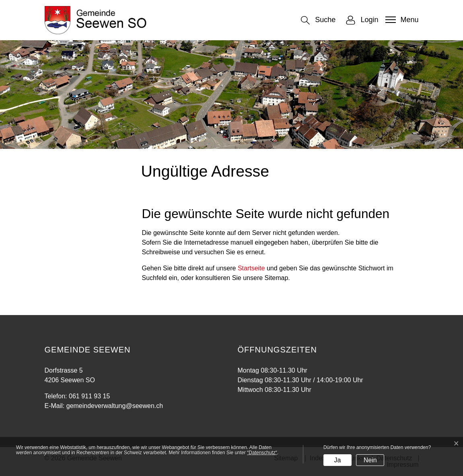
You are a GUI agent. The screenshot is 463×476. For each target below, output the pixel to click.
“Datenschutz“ (262, 453)
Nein (370, 460)
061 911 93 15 (89, 396)
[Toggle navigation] (401, 20)
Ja (337, 460)
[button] (318, 20)
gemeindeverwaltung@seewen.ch (115, 406)
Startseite (251, 268)
